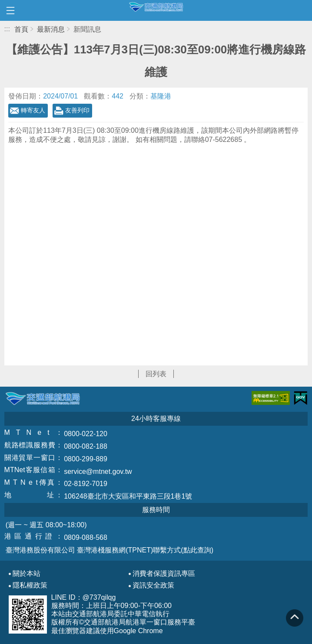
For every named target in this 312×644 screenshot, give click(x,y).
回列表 (156, 374)
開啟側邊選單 (10, 10)
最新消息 (51, 29)
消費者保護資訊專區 (164, 574)
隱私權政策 (30, 585)
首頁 (21, 29)
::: (7, 29)
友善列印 (77, 110)
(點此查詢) (197, 550)
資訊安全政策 (153, 585)
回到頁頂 (295, 618)
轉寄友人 (33, 110)
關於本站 (27, 574)
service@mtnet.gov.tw (98, 471)
